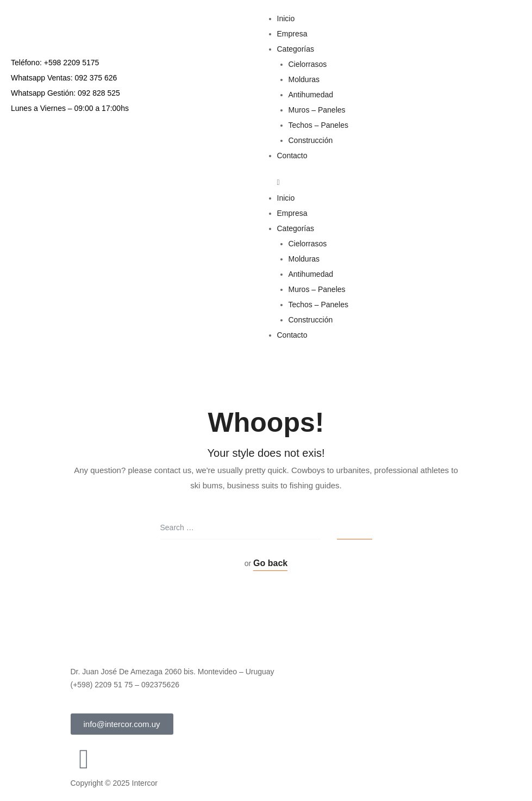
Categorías (296, 49)
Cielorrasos (308, 64)
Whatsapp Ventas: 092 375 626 (64, 78)
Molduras (304, 79)
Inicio (286, 18)
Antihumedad (311, 95)
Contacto (292, 156)
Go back (270, 563)
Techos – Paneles (319, 125)
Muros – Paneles (317, 110)
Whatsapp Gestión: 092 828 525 (65, 93)
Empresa (292, 34)
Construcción (311, 140)
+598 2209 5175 (72, 63)
